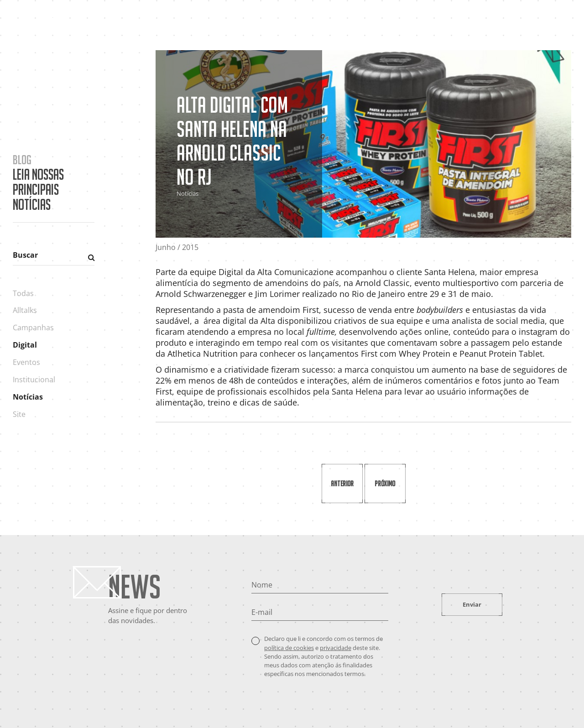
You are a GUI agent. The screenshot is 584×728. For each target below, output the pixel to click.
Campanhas (33, 328)
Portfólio (439, 24)
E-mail (262, 612)
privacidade (336, 648)
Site (19, 414)
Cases (398, 24)
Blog (478, 24)
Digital (25, 345)
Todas (23, 293)
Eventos (26, 362)
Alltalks (25, 310)
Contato (515, 24)
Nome (262, 585)
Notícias (28, 397)
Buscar (25, 255)
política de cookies (289, 648)
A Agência (358, 24)
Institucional (34, 380)
